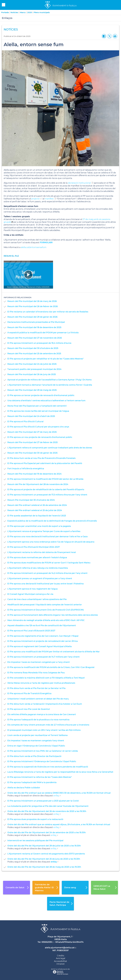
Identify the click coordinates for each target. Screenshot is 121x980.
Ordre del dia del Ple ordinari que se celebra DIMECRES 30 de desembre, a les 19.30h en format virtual (59, 793)
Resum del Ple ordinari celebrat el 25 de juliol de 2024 (35, 510)
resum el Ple (12, 256)
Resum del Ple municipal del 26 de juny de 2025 (32, 374)
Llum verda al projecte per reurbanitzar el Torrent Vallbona (37, 735)
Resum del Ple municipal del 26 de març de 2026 (32, 301)
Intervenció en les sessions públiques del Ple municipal (35, 841)
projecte (35, 199)
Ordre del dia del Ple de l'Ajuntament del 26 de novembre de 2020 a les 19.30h (47, 811)
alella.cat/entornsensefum (34, 247)
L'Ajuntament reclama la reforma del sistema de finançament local (42, 552)
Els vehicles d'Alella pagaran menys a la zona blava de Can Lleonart (42, 714)
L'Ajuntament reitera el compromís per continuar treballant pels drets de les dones (50, 448)
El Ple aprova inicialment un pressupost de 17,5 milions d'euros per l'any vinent (47, 495)
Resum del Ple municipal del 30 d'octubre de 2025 (33, 348)
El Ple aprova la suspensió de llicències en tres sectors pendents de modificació (48, 767)
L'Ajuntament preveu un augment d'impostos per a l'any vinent (40, 578)
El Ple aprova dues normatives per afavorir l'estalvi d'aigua (37, 557)
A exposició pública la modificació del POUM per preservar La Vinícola (43, 333)
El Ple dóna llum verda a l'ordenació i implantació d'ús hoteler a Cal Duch (45, 704)
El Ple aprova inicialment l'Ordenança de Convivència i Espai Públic (42, 761)
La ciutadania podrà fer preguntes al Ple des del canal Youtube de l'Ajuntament (48, 806)
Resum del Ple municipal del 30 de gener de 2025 (32, 453)
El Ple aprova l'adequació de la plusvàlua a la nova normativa (38, 720)
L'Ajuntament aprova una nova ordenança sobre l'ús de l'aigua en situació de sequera (51, 542)
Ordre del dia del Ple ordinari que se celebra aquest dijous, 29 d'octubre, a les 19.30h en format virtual (59, 824)
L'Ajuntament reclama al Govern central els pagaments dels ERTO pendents (46, 854)
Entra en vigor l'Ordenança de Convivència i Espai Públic (36, 746)
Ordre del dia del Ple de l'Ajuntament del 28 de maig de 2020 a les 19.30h (44, 867)
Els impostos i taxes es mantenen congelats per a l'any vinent (39, 662)
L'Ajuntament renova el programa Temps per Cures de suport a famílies (44, 531)
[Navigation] (28, 275)
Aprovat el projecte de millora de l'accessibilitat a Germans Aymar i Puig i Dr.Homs (49, 380)
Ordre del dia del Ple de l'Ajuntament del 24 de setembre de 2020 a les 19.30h (47, 833)
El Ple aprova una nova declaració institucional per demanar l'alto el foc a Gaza (47, 537)
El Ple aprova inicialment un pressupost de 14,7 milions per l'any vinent (43, 657)
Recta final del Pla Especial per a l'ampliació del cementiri (37, 406)
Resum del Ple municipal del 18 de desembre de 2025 (34, 327)
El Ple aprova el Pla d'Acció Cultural (25, 422)
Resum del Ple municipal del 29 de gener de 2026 (32, 317)
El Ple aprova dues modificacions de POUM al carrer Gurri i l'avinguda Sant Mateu (49, 563)
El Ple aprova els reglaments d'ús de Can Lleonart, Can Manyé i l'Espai (43, 636)
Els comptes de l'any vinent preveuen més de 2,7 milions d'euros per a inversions (48, 725)
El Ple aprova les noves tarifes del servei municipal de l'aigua (38, 411)
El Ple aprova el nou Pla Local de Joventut (29, 709)
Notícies (14, 12)
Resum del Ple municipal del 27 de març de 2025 (32, 432)
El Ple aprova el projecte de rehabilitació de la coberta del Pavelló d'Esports (46, 490)
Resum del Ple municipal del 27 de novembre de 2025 (35, 338)
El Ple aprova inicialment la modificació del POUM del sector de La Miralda (45, 479)
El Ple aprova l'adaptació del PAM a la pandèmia (32, 782)
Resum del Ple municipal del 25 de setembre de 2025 (34, 354)
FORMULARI (47, 243)
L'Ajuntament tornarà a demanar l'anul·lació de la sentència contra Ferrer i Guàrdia (50, 385)
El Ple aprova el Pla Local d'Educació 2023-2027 (31, 631)
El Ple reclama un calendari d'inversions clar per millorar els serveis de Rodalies (48, 312)
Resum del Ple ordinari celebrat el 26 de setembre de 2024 (37, 505)
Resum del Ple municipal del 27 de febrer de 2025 (33, 442)
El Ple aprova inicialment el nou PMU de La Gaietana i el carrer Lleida (43, 751)
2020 (30, 12)
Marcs (23, 12)
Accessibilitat (60, 961)
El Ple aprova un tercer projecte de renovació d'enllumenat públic (41, 395)
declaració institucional (79, 183)
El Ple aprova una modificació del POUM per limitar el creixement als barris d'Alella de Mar (54, 652)
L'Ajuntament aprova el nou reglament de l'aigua (33, 589)
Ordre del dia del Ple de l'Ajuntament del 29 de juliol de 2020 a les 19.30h (44, 846)
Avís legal (61, 958)
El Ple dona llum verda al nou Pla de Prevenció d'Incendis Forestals (41, 458)
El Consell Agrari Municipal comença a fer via (30, 594)
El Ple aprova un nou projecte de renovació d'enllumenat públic (40, 437)
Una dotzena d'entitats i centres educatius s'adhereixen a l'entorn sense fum (46, 401)
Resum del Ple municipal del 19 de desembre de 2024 (34, 474)
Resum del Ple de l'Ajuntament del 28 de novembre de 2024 (38, 484)
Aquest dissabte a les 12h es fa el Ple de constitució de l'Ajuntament (42, 625)
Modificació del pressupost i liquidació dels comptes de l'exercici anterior (45, 605)
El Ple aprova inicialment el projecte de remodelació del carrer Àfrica (43, 641)
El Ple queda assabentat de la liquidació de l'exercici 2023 (37, 516)
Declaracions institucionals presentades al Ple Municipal (36, 322)
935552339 (47, 942)
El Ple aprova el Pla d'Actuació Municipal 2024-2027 (34, 547)
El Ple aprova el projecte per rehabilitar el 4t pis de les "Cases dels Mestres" (46, 359)
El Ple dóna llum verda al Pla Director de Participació (34, 756)
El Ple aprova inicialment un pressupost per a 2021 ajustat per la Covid (43, 801)
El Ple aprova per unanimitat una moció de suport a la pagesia (39, 526)
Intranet (61, 964)
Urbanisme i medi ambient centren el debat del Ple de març (38, 699)
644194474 (78, 942)
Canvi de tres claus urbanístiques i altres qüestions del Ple (37, 599)
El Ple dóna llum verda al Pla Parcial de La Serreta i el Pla (36, 688)
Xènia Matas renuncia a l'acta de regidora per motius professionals (41, 683)
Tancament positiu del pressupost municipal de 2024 (34, 369)
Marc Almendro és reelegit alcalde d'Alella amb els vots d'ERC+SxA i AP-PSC (46, 620)
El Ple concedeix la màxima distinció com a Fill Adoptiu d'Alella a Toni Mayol (46, 678)
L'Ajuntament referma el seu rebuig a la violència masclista (38, 568)
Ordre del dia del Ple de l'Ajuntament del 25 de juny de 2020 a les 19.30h (44, 859)
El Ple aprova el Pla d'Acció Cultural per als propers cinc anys (38, 427)
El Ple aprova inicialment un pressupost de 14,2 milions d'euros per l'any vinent (47, 573)
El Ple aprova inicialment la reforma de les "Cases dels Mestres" (40, 777)
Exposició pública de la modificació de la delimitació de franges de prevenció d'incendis (52, 521)
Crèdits (61, 956)
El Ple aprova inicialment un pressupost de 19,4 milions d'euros (39, 343)
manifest (49, 199)
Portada (5, 12)
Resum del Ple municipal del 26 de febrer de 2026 (33, 306)
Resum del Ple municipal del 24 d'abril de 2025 (31, 416)
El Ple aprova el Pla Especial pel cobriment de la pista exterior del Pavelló (45, 463)
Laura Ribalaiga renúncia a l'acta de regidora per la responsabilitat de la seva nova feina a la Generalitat (60, 772)
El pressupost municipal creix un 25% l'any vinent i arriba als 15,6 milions (44, 730)
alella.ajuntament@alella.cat (60, 948)
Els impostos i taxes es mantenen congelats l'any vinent (36, 741)
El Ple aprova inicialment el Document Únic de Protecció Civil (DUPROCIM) (46, 610)
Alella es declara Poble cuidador (24, 788)
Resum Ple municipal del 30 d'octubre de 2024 (31, 500)
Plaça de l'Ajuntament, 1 (60, 937)
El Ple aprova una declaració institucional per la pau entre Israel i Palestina (46, 584)
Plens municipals (42, 12)
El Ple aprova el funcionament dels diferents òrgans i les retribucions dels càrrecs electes (53, 615)
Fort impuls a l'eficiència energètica (26, 469)
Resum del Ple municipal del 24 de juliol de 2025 (32, 364)
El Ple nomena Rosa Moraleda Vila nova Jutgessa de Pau (36, 673)
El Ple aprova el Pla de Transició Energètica (29, 693)
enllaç (56, 796)
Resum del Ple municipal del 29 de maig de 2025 (32, 390)
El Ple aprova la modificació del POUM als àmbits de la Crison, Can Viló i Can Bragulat (51, 667)
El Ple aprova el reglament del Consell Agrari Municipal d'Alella (40, 646)
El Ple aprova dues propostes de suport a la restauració (35, 819)
